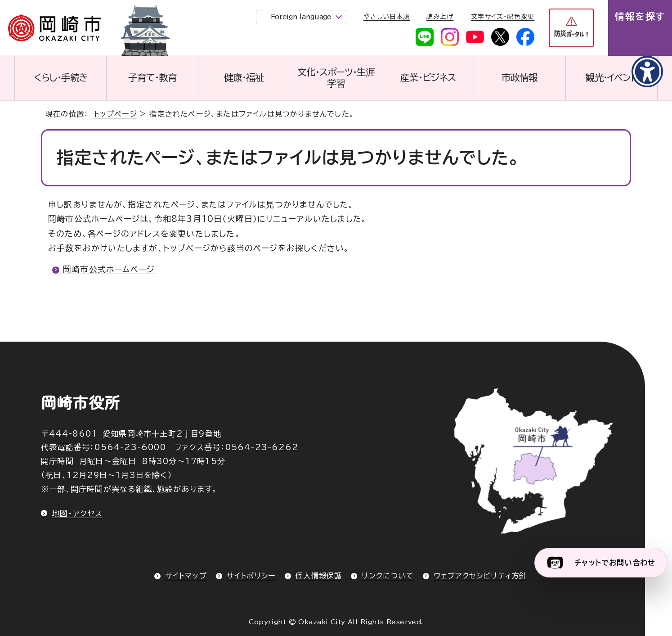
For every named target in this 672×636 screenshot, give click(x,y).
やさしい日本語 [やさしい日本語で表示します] (387, 17)
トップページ (116, 114)
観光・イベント (612, 77)
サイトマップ (186, 576)
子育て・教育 (152, 77)
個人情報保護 (319, 576)
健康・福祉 (244, 77)
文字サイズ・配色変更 (503, 17)
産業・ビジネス (428, 77)
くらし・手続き (61, 77)
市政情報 (520, 77)
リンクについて (388, 576)
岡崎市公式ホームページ (109, 269)
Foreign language (301, 17)
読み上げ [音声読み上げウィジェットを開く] (440, 17)
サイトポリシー (251, 576)
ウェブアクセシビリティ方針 (480, 576)
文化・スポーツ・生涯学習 (336, 78)
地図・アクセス (77, 513)
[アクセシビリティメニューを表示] (647, 72)
